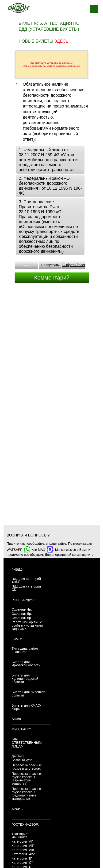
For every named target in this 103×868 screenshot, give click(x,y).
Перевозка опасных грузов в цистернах (27, 767)
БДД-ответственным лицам (27, 743)
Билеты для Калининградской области (25, 679)
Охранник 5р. (22, 614)
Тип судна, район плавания (25, 650)
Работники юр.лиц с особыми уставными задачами (27, 625)
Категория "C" (22, 863)
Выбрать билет (74, 265)
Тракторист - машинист (21, 836)
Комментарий (52, 278)
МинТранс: (21, 729)
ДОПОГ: (18, 756)
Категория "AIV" (24, 854)
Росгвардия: (23, 600)
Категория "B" (22, 858)
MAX (46, 550)
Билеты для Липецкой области (29, 694)
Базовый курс (22, 760)
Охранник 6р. (22, 618)
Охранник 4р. (22, 609)
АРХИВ (17, 809)
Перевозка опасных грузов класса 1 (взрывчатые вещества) (27, 779)
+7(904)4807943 (19, 560)
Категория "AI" (23, 841)
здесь (61, 41)
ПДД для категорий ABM (26, 580)
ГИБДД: (18, 569)
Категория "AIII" (23, 850)
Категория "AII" (23, 846)
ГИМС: (17, 639)
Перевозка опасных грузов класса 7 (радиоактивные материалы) (27, 794)
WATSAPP (19, 550)
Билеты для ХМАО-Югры (27, 707)
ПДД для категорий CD (26, 588)
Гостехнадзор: (25, 824)
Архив (16, 719)
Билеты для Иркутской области (26, 664)
